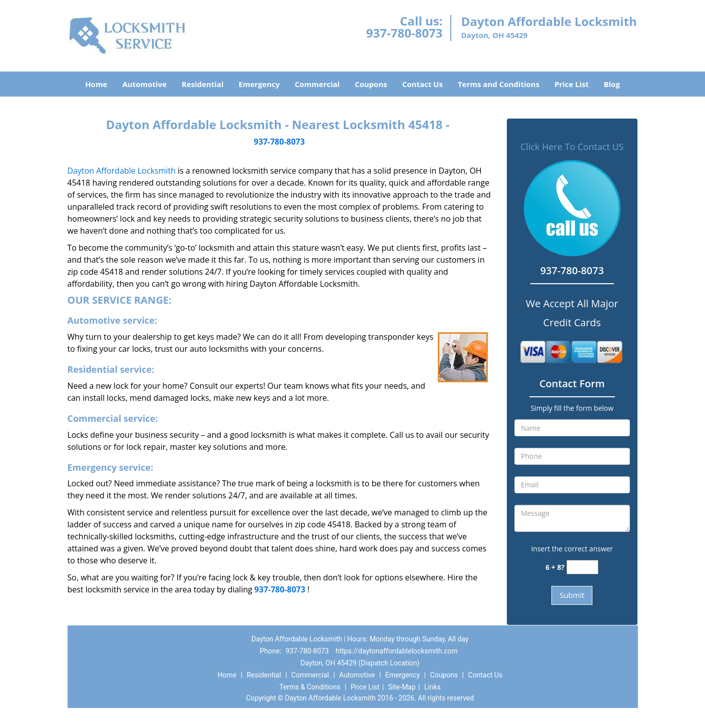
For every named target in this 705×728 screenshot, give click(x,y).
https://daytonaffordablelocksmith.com (397, 651)
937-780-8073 (405, 33)
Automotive (144, 84)
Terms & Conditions (310, 687)
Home (96, 84)
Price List (571, 84)
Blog (611, 84)
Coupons (371, 84)
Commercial (317, 84)
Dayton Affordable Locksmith (122, 171)
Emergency (259, 84)
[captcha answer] (582, 567)
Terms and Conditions (499, 84)
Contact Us (423, 84)
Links (433, 687)
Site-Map (402, 687)
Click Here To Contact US (572, 147)
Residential (203, 84)
